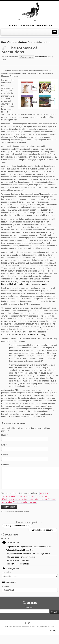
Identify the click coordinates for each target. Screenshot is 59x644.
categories (6, 572)
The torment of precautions (18, 564)
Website (5, 455)
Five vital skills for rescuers (43, 530)
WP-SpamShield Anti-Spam (22, 511)
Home (4, 42)
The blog (12, 42)
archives (5, 586)
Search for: (29, 607)
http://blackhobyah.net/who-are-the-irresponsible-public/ (24, 284)
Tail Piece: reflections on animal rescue (23, 627)
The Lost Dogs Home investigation (21, 557)
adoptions (22, 42)
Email (4, 445)
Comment (5, 465)
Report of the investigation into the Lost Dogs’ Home (29, 553)
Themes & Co (50, 627)
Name (4, 435)
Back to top (53, 631)
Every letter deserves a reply (17, 526)
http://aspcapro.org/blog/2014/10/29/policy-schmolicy (24, 334)
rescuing (31, 57)
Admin (4, 60)
